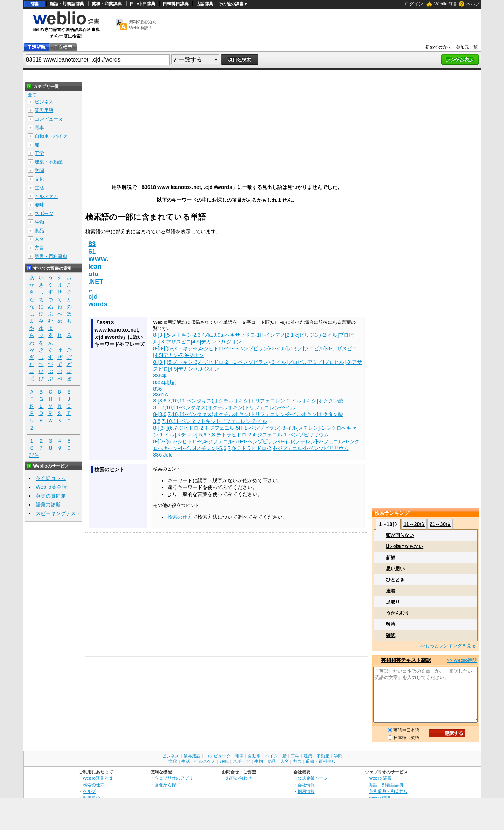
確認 (391, 635)
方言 (39, 248)
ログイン (414, 4)
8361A (161, 395)
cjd (93, 297)
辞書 (35, 4)
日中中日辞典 (142, 4)
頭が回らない (400, 535)
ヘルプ (473, 4)
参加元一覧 (467, 47)
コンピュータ (49, 119)
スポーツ (44, 213)
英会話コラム (51, 478)
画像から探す (167, 785)
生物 (39, 222)
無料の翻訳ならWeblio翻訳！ (143, 25)
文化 (39, 179)
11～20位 (414, 524)
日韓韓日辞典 (176, 4)
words (98, 304)
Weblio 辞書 (446, 4)
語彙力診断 (48, 504)
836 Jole (163, 455)
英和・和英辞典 (107, 4)
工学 (39, 153)
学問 (39, 170)
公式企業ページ (313, 778)
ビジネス (44, 102)
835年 (160, 376)
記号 (34, 455)
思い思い (395, 569)
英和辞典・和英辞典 (388, 791)
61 (92, 252)
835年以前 (165, 382)
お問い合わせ (239, 778)
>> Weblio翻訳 (462, 660)
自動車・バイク (51, 136)
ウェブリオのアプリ (174, 778)
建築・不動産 (49, 162)
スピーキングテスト (58, 513)
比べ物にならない (405, 546)
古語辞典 (205, 4)
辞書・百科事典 (51, 256)
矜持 (391, 624)
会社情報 (306, 785)
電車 (39, 128)
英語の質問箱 (51, 496)
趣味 (39, 205)
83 (92, 244)
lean (95, 267)
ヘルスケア (46, 196)
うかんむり (398, 613)
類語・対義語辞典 (67, 4)
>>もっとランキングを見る (448, 646)
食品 (39, 231)
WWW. (98, 259)
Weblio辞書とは (98, 778)
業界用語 (44, 110)
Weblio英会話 (51, 487)
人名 (39, 239)
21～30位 (440, 524)
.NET (96, 282)
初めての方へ (438, 47)
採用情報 (306, 791)
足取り (393, 602)
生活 (39, 188)
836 (157, 389)
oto (93, 274)
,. (90, 289)
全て (32, 95)
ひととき (395, 580)
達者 (391, 591)
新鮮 (391, 558)
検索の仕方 (180, 517)
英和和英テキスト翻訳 (406, 660)
